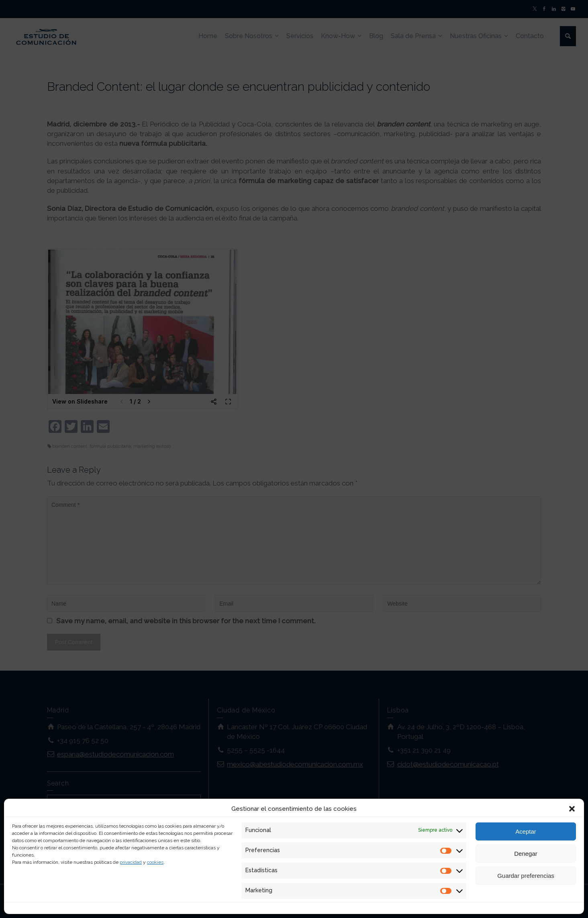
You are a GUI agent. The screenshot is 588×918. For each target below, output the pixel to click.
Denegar (526, 854)
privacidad (131, 862)
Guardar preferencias (526, 876)
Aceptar (526, 831)
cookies (155, 862)
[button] (572, 809)
